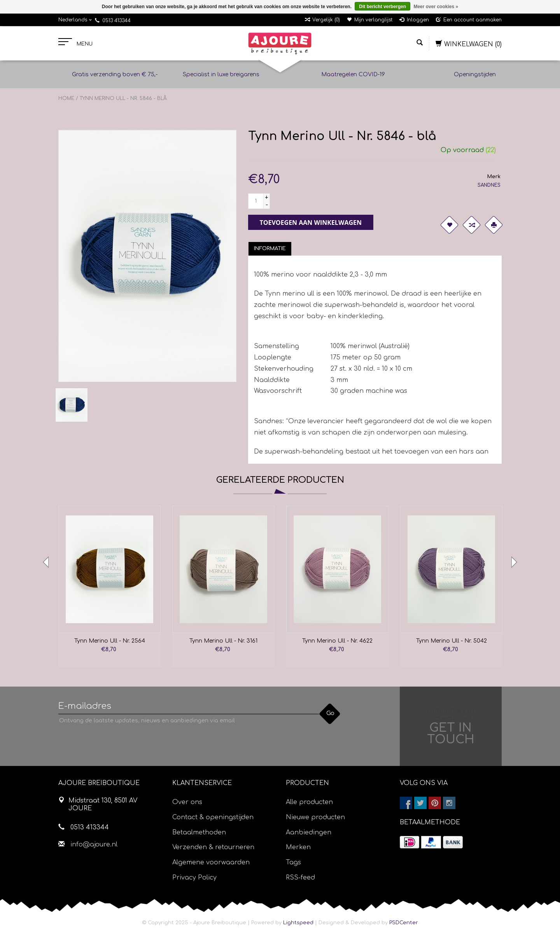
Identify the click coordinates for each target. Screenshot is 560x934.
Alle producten (309, 802)
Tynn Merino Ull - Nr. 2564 (110, 641)
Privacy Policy (194, 878)
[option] (109, 586)
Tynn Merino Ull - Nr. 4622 (337, 641)
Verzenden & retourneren (213, 847)
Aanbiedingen (309, 832)
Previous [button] (47, 562)
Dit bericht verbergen (382, 7)
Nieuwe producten (315, 817)
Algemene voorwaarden (211, 862)
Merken (298, 847)
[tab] (270, 249)
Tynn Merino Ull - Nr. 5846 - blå (123, 98)
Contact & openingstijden (213, 817)
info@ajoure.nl (94, 845)
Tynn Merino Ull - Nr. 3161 (223, 641)
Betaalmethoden (199, 832)
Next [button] (513, 562)
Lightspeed (298, 923)
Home (66, 98)
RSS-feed (300, 878)
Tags (293, 862)
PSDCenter (404, 923)
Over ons (187, 802)
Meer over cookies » (436, 7)
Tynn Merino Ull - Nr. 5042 (451, 641)
